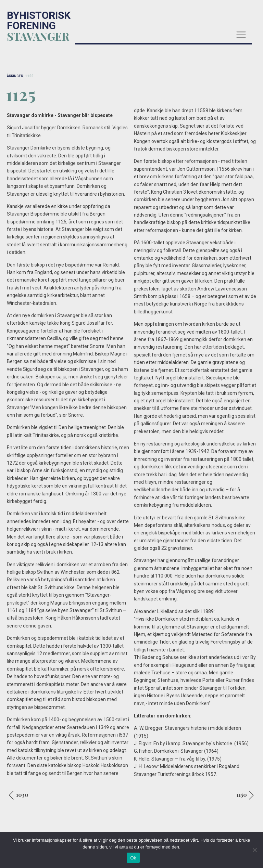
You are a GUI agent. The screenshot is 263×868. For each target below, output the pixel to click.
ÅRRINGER (15, 76)
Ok (133, 858)
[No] (254, 850)
